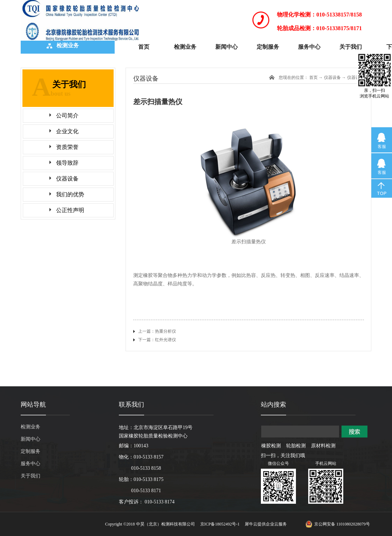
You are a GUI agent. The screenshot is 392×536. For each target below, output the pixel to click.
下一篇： (157, 340)
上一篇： (157, 331)
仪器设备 (356, 77)
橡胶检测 (271, 446)
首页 (144, 47)
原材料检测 (323, 446)
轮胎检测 (296, 446)
